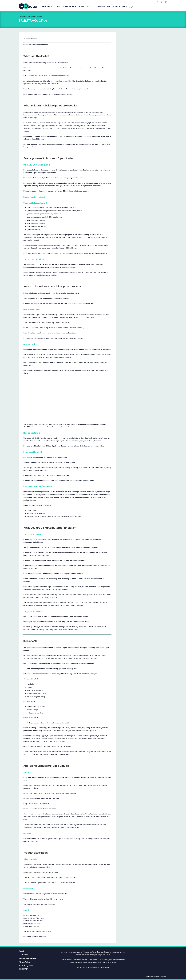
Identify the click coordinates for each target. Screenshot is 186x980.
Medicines (46, 6)
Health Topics (85, 6)
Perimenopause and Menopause (111, 6)
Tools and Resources (65, 6)
